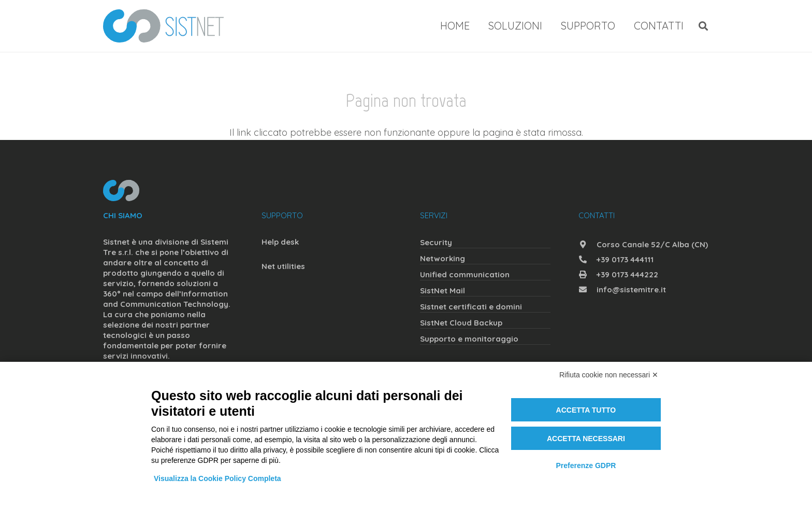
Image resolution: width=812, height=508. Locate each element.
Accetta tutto (586, 410)
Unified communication (465, 274)
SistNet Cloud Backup (461, 323)
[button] (703, 26)
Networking (443, 258)
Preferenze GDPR (586, 465)
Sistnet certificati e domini (471, 307)
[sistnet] (163, 26)
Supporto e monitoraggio (469, 339)
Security (436, 242)
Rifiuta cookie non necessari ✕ (609, 375)
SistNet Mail (443, 291)
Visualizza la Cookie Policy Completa (218, 478)
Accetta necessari (586, 439)
